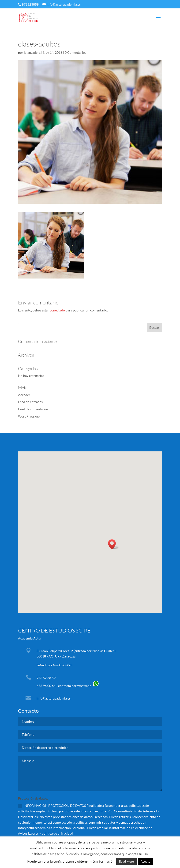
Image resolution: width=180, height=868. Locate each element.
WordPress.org (29, 416)
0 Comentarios (75, 52)
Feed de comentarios (33, 409)
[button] (113, 544)
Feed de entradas (30, 402)
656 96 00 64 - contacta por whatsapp (68, 686)
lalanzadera (32, 52)
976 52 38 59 (46, 678)
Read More (126, 861)
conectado (57, 310)
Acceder (24, 395)
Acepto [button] (145, 861)
